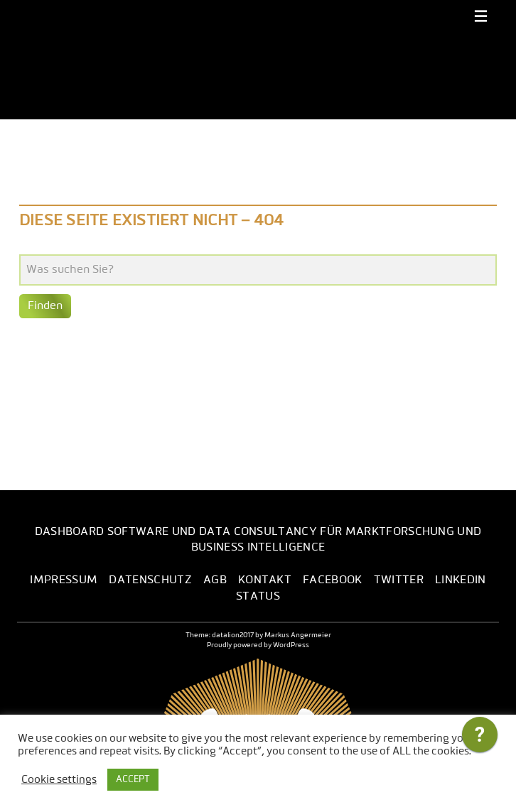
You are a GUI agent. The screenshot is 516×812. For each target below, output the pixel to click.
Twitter (399, 580)
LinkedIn (461, 580)
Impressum (64, 580)
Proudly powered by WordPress (258, 645)
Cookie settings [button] (59, 780)
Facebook (333, 580)
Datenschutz (150, 580)
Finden (45, 306)
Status (258, 597)
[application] (480, 738)
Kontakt (265, 580)
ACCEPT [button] (133, 780)
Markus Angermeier (298, 635)
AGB (215, 580)
